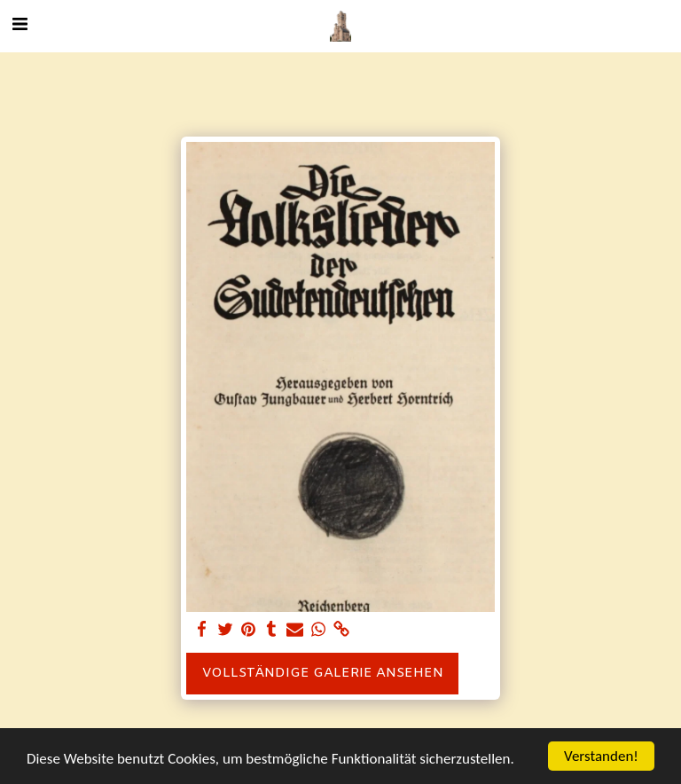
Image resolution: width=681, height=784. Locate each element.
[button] (20, 25)
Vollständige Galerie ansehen (323, 673)
